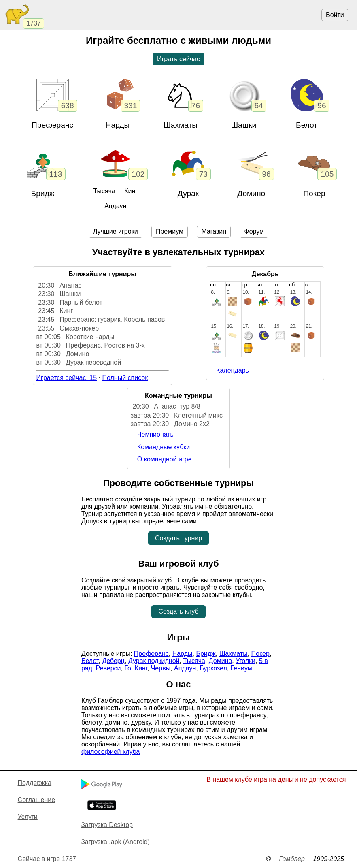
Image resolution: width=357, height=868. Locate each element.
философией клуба (110, 752)
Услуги (28, 817)
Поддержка (35, 783)
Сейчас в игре (47, 859)
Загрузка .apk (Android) (115, 842)
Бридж (43, 193)
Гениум (241, 668)
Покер (314, 193)
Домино (251, 193)
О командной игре (165, 459)
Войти (335, 15)
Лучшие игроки (116, 231)
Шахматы (234, 654)
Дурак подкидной (154, 661)
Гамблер (292, 859)
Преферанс (52, 125)
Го (128, 668)
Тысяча (104, 191)
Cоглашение (37, 800)
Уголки (245, 661)
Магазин (214, 231)
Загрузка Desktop (107, 825)
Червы (161, 668)
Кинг (131, 191)
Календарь (233, 370)
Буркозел (213, 668)
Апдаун (115, 206)
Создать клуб (178, 611)
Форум (254, 231)
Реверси (108, 668)
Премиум (170, 231)
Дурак (188, 193)
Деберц (113, 661)
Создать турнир (178, 538)
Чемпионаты (156, 434)
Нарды (118, 125)
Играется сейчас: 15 (67, 378)
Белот (307, 125)
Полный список (125, 378)
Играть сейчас (178, 59)
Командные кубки (164, 447)
